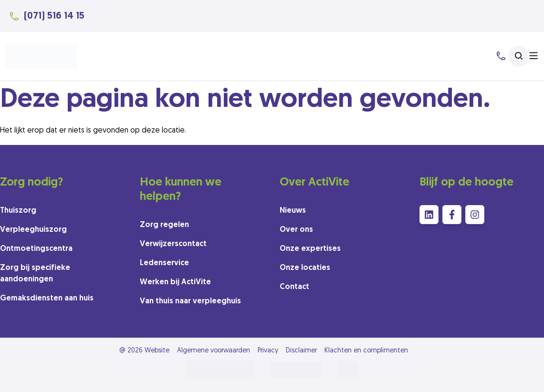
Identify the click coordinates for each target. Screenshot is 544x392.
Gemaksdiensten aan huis (47, 299)
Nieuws (293, 211)
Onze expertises (310, 249)
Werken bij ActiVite (175, 282)
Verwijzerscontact (173, 244)
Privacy (268, 351)
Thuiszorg (18, 211)
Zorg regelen (164, 225)
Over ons (296, 230)
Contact (294, 287)
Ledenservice (164, 263)
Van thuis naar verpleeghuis (190, 301)
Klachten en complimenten (366, 351)
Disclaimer (301, 351)
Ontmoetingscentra (36, 249)
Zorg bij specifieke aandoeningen (35, 274)
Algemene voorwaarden (214, 351)
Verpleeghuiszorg (33, 230)
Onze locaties (305, 268)
